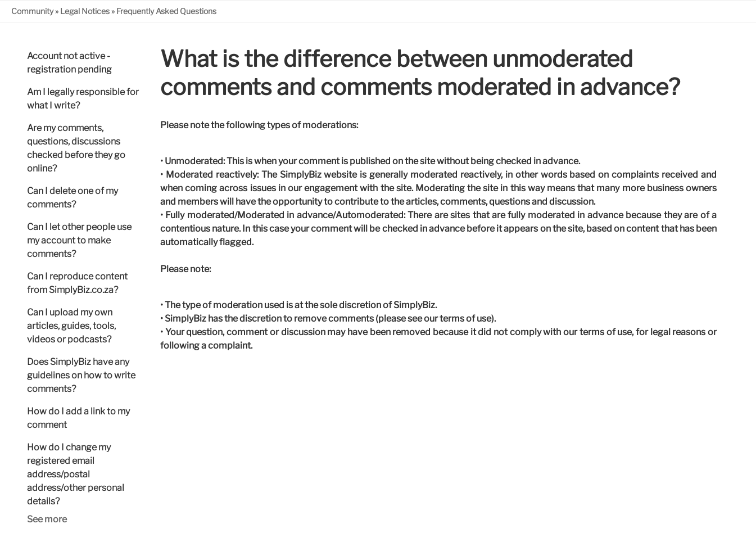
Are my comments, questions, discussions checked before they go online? (76, 148)
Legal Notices (85, 11)
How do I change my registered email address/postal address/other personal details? (76, 474)
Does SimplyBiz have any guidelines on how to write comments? (81, 375)
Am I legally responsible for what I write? (83, 99)
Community (32, 11)
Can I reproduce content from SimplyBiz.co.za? (77, 283)
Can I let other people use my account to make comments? (79, 240)
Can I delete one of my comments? (73, 198)
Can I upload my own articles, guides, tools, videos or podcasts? (71, 326)
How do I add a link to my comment (78, 418)
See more (47, 519)
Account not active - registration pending (69, 63)
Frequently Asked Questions (166, 11)
